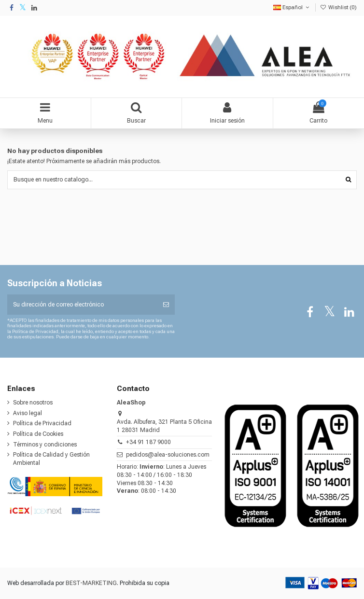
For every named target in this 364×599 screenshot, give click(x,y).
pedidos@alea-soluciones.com (168, 455)
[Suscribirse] (166, 305)
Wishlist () (338, 7)
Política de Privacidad (42, 423)
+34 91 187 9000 (148, 442)
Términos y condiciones (45, 445)
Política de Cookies (38, 434)
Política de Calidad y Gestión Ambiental (51, 459)
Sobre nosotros (33, 403)
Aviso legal (28, 413)
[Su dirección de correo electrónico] (82, 305)
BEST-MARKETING (91, 583)
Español (292, 7)
